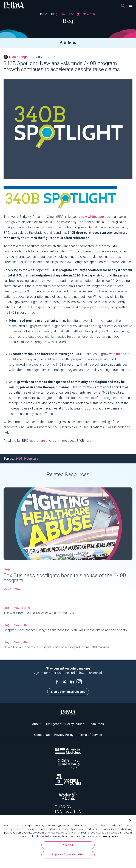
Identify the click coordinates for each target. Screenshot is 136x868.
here (42, 441)
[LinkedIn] (70, 43)
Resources (96, 724)
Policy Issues (75, 724)
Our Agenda (53, 724)
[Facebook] (61, 43)
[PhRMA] (14, 6)
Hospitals (31, 459)
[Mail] (74, 43)
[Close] (129, 821)
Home (43, 14)
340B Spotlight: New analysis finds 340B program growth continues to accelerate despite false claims (79, 14)
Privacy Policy (64, 735)
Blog (54, 14)
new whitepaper (93, 217)
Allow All (68, 846)
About (36, 724)
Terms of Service (90, 735)
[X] (65, 43)
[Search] (123, 6)
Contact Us (42, 735)
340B (19, 459)
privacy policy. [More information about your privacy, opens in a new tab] (110, 837)
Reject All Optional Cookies (68, 856)
